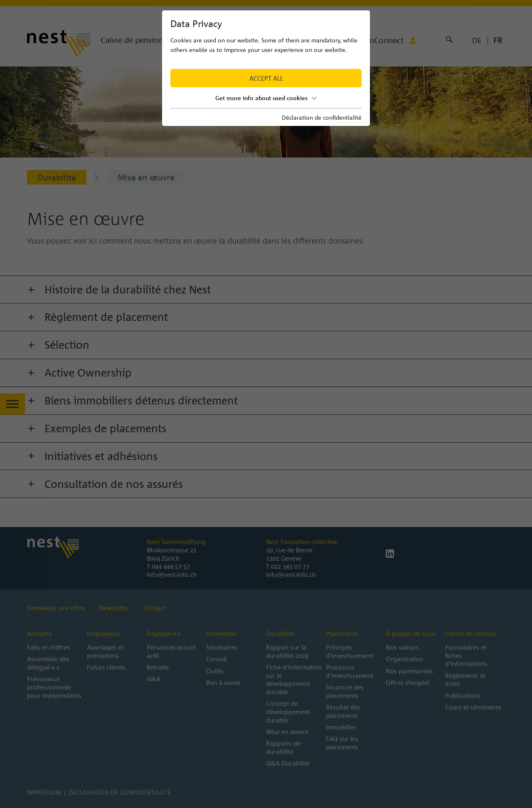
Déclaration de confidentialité (322, 117)
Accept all (266, 78)
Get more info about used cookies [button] (266, 98)
